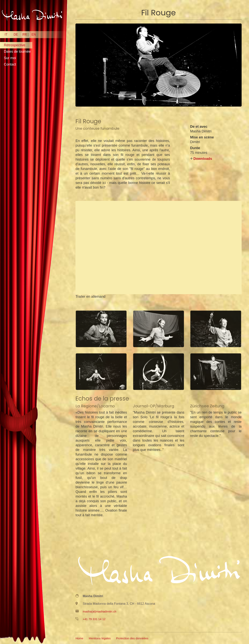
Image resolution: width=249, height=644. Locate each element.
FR (25, 35)
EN (34, 35)
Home (79, 638)
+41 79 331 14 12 (94, 619)
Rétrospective (15, 45)
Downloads (203, 159)
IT (6, 35)
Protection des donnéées (132, 638)
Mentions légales (100, 638)
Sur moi (10, 58)
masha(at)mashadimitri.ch (100, 611)
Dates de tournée (17, 52)
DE (16, 35)
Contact (10, 64)
